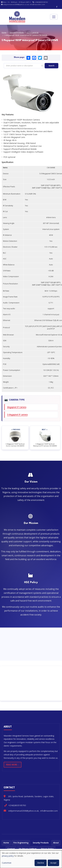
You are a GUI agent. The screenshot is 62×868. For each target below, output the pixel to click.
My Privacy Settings (28, 849)
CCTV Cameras (33, 32)
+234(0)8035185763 (17, 805)
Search (51, 66)
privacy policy (8, 856)
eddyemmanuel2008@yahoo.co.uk (23, 811)
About (56, 843)
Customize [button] (7, 863)
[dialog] (31, 859)
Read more (12, 765)
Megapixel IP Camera (17, 407)
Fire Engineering (21, 843)
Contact (11, 849)
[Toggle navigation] (54, 17)
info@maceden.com (49, 811)
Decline (41, 863)
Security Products (17, 32)
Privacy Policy (47, 849)
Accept (53, 863)
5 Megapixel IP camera (17, 415)
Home (4, 32)
